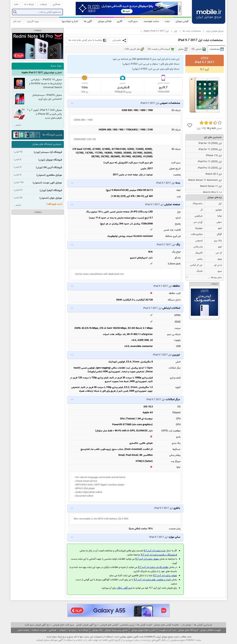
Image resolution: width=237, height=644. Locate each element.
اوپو (220, 247)
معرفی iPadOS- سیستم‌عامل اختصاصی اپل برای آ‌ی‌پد (47, 97)
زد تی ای (218, 265)
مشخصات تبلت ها (192, 31)
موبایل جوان (56, 198)
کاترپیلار (199, 253)
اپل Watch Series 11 (211, 186)
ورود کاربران (33, 21)
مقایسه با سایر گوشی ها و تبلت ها (85, 40)
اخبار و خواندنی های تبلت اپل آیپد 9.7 (152, 580)
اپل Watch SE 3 (214, 174)
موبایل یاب (186, 625)
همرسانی (117, 40)
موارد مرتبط (56, 66)
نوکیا (220, 216)
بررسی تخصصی (127, 625)
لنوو (220, 228)
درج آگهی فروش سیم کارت (37, 625)
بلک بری (218, 241)
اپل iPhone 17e (214, 156)
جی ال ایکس (196, 265)
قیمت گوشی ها (144, 625)
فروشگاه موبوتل (54, 160)
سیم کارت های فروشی (63, 625)
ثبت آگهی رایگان (124, 588)
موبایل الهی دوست (52, 183)
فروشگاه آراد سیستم (52, 152)
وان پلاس (198, 247)
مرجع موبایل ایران (215, 31)
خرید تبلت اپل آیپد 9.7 (155, 551)
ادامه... (17, 125)
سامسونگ (198, 204)
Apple (205, 58)
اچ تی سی (198, 222)
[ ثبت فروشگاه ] (54, 204)
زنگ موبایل (97, 630)
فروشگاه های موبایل (188, 630)
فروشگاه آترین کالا (53, 167)
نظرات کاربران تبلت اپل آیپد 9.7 (153, 567)
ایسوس (199, 241)
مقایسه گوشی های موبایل (166, 625)
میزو (220, 271)
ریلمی (200, 259)
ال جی (219, 253)
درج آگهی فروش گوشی (87, 625)
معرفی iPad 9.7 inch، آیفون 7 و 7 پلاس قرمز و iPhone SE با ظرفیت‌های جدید (44, 114)
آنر (201, 210)
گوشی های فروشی (109, 625)
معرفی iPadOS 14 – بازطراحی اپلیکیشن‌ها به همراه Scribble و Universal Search (46, 84)
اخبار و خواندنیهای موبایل (143, 630)
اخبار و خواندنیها (70, 21)
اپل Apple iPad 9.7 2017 (156, 31)
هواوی (219, 210)
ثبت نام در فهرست (167, 630)
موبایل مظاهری (54, 175)
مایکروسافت (197, 234)
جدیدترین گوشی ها (203, 625)
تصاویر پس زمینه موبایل (116, 630)
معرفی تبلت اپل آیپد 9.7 (147, 559)
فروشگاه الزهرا (54, 190)
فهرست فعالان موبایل (210, 630)
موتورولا (199, 228)
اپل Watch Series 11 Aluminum (205, 180)
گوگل (219, 234)
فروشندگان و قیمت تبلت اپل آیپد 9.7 (159, 555)
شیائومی (199, 216)
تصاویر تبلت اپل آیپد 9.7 (165, 576)
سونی (219, 222)
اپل (176, 31)
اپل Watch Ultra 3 (212, 192)
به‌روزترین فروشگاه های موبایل (47, 144)
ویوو (220, 259)
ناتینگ (200, 271)
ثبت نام (17, 21)
